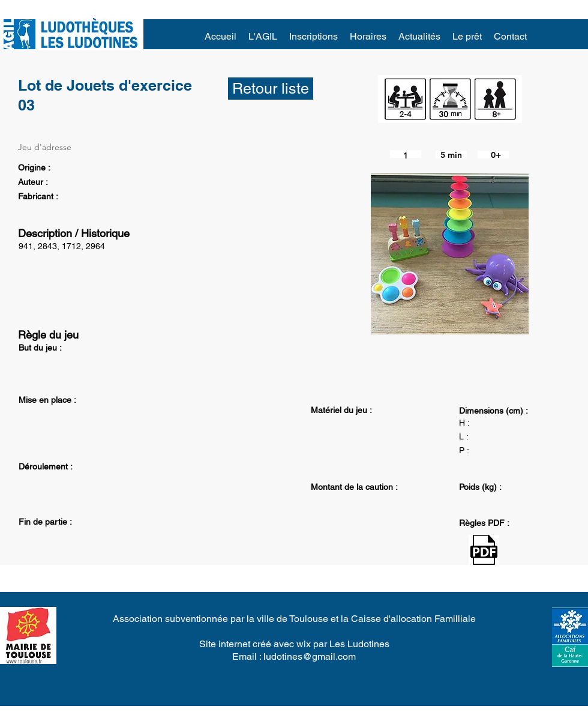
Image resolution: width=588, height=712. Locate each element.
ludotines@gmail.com (310, 656)
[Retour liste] (271, 89)
